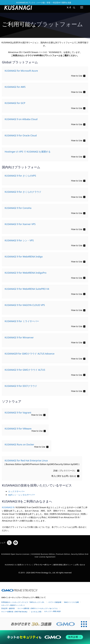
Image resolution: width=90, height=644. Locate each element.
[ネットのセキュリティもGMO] (45, 637)
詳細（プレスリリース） (65, 471)
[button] (74, 8)
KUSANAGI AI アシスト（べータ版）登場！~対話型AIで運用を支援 (44, 3)
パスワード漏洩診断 (55, 602)
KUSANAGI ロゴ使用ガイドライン (18, 565)
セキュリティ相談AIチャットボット (13, 605)
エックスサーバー (16, 491)
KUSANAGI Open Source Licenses (15, 554)
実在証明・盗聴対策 (8, 608)
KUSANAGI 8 (8, 507)
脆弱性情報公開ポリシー (63, 565)
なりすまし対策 (36, 612)
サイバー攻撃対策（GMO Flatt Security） (15, 612)
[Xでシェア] (9, 543)
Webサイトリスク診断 (71, 602)
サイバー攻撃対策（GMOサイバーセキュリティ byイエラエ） (38, 608)
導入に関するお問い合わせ (64, 476)
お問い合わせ (80, 565)
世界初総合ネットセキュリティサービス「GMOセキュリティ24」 (23, 602)
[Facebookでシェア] (16, 543)
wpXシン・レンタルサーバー (22, 495)
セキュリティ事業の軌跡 (52, 611)
